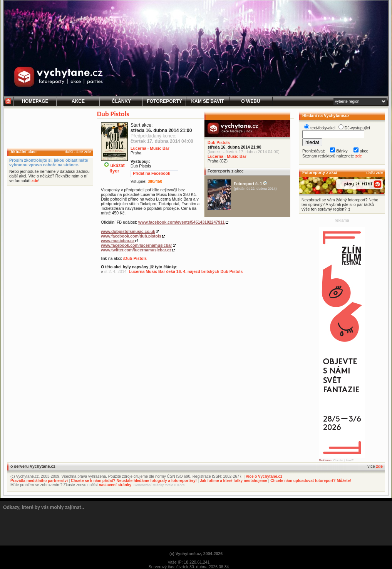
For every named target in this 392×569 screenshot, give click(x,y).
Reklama (325, 460)
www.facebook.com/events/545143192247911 (182, 222)
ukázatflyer (114, 165)
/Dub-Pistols (135, 258)
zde (87, 152)
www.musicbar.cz (118, 241)
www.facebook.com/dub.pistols (131, 236)
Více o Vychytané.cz (264, 476)
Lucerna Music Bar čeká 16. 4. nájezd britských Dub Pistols (186, 271)
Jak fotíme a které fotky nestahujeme (234, 481)
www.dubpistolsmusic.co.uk (128, 231)
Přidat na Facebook (152, 173)
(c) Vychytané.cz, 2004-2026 (196, 554)
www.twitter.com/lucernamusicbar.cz (136, 250)
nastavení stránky (115, 485)
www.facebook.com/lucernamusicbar (137, 245)
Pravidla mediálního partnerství (39, 481)
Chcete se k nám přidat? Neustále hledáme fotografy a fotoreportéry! (134, 481)
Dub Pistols (219, 142)
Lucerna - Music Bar (227, 156)
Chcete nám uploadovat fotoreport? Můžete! (311, 481)
